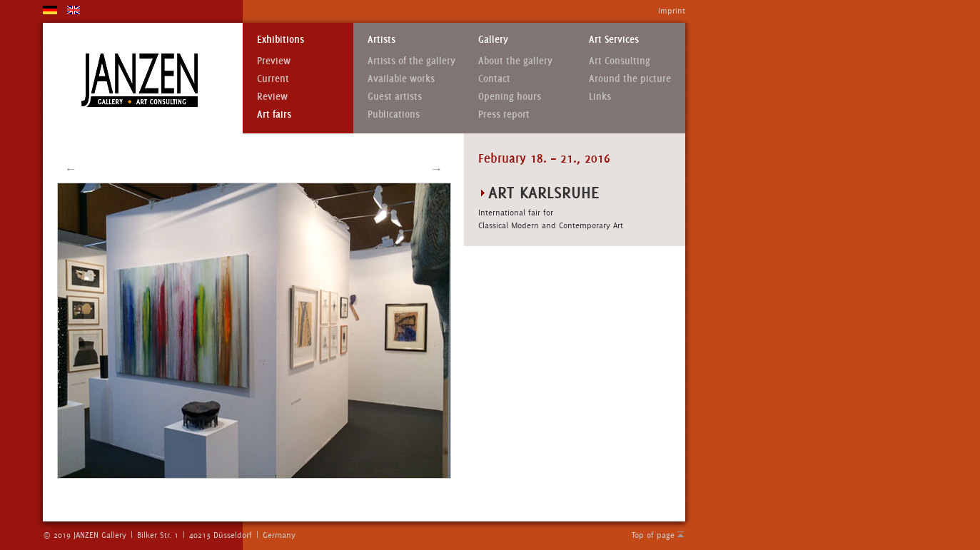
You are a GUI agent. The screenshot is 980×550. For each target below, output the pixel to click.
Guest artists (395, 97)
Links (600, 97)
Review (272, 97)
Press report (504, 114)
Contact (494, 79)
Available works (401, 79)
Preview (274, 61)
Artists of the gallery (411, 61)
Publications (394, 114)
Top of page (653, 535)
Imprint (672, 11)
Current (273, 79)
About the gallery (515, 61)
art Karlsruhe (544, 192)
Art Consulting (620, 61)
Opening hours (510, 97)
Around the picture (630, 79)
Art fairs (274, 114)
